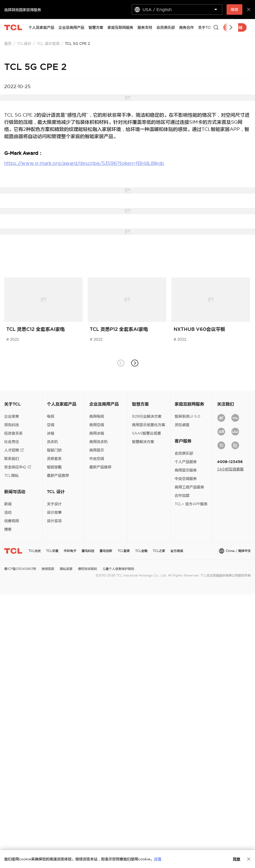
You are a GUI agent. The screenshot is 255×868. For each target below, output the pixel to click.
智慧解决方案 (143, 442)
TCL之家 (159, 551)
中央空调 (97, 459)
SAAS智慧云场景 (146, 433)
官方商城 (177, 551)
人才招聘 (14, 450)
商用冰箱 (97, 433)
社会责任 (12, 442)
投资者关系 (13, 433)
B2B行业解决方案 (147, 416)
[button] (134, 363)
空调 (51, 425)
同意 (237, 859)
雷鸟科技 (88, 551)
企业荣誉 (12, 416)
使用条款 (48, 569)
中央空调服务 (186, 479)
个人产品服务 (186, 462)
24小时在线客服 (230, 469)
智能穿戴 (54, 467)
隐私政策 (66, 569)
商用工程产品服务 (189, 487)
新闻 (8, 504)
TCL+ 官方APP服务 (191, 504)
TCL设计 (24, 44)
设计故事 (54, 512)
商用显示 (97, 450)
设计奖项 (54, 521)
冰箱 (51, 433)
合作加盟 (182, 495)
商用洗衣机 (99, 442)
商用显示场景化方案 (149, 425)
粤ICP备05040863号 (20, 569)
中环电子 (70, 551)
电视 (51, 416)
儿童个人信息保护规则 (118, 569)
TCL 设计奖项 (48, 44)
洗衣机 (52, 442)
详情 (158, 859)
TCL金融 (141, 551)
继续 (234, 9)
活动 (8, 512)
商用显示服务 (186, 470)
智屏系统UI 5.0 (187, 416)
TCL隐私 (11, 475)
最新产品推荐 (58, 475)
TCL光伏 (35, 551)
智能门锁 (54, 450)
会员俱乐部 (184, 453)
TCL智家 (124, 551)
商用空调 (97, 425)
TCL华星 (52, 551)
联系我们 (12, 459)
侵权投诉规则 (87, 569)
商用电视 (97, 416)
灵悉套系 (54, 459)
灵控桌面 (182, 425)
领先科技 (12, 425)
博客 (8, 529)
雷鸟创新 (106, 551)
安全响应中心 (18, 467)
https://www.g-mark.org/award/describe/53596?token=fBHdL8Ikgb (84, 163)
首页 (8, 44)
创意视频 (12, 521)
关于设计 (54, 504)
